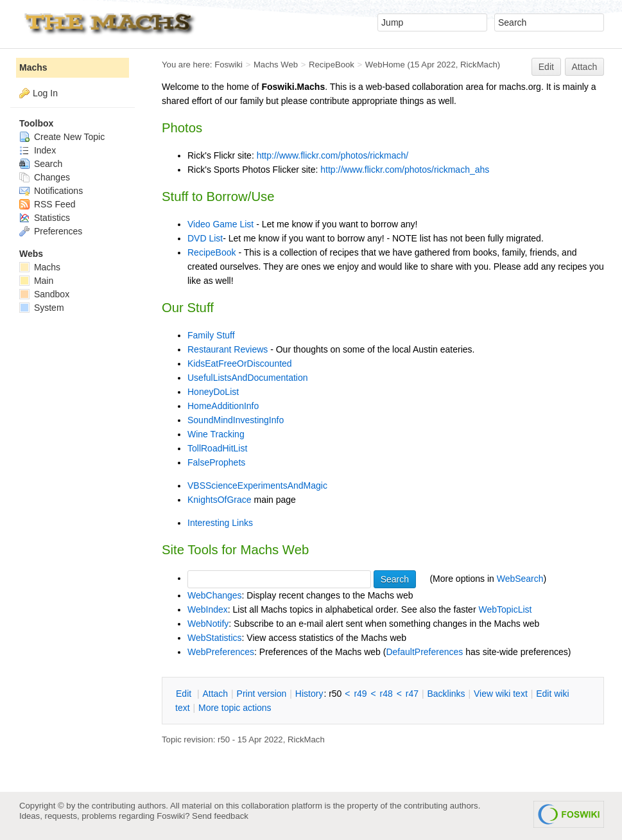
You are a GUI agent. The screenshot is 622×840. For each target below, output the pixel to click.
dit (185, 694)
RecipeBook (332, 65)
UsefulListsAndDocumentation (248, 378)
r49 (360, 694)
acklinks (446, 694)
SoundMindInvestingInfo (236, 420)
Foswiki (229, 65)
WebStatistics (215, 638)
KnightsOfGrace (220, 500)
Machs (33, 67)
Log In (45, 93)
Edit (546, 67)
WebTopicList (505, 609)
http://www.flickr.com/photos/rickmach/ (333, 155)
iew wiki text (501, 694)
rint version (262, 694)
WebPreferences (221, 652)
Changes (45, 177)
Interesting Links (220, 523)
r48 (386, 694)
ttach (215, 694)
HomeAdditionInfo (223, 406)
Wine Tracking (216, 434)
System (42, 308)
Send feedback (220, 816)
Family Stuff (211, 335)
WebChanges (215, 595)
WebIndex (208, 609)
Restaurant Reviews (228, 349)
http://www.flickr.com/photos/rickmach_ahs (405, 170)
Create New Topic (62, 137)
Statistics (45, 218)
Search (41, 164)
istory (309, 694)
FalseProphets (216, 462)
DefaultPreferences (424, 652)
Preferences (51, 231)
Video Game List (220, 224)
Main (36, 281)
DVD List (205, 238)
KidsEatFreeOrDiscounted (240, 363)
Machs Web (276, 65)
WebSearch (520, 578)
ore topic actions (235, 708)
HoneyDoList (213, 392)
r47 (412, 694)
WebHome (385, 65)
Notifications (51, 191)
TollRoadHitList (217, 448)
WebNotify (208, 624)
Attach (585, 67)
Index (38, 150)
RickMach (479, 65)
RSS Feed (47, 204)
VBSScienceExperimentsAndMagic (257, 486)
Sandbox (44, 294)
